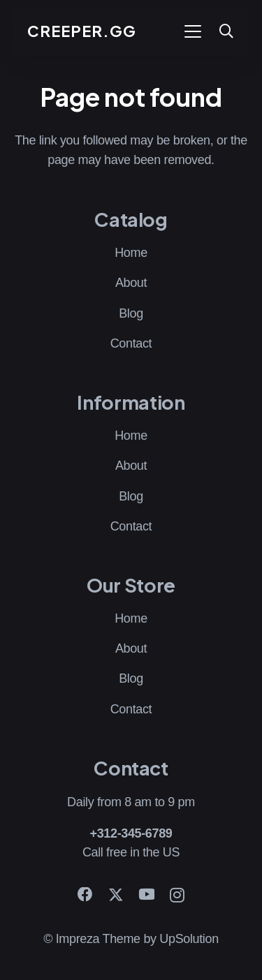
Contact (131, 343)
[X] (116, 895)
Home (131, 253)
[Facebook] (85, 895)
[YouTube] (147, 895)
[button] (192, 31)
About (131, 283)
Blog (131, 313)
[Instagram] (177, 896)
